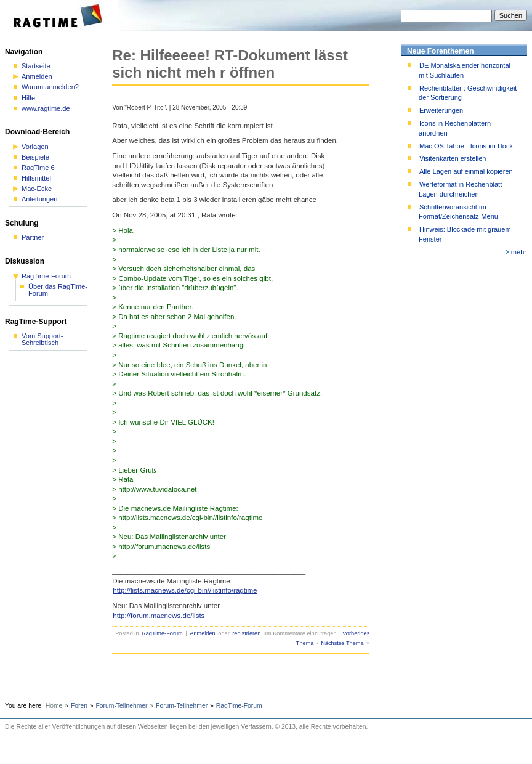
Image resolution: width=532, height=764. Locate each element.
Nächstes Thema (342, 643)
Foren (79, 706)
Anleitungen (39, 199)
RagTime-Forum (162, 633)
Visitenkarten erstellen (453, 158)
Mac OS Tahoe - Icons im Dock (466, 146)
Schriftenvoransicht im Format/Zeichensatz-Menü (458, 212)
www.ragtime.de (46, 109)
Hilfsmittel (36, 178)
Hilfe (28, 98)
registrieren (246, 633)
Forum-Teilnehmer (121, 706)
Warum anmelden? (50, 87)
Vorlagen (35, 147)
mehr (519, 252)
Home (54, 706)
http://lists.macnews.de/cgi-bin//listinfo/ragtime (185, 590)
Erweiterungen (441, 110)
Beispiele (35, 157)
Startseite (36, 66)
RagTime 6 (38, 168)
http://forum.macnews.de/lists (159, 616)
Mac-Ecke (37, 189)
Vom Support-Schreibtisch (42, 339)
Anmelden (202, 633)
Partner (33, 238)
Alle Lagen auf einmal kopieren (466, 171)
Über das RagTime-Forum (58, 290)
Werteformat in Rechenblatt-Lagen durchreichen (461, 189)
